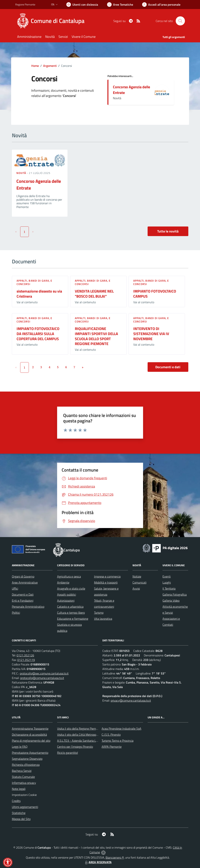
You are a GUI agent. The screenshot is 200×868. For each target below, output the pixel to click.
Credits (16, 801)
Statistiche (19, 813)
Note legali (19, 789)
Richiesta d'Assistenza (26, 765)
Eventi (167, 576)
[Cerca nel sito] (180, 21)
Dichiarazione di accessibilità (29, 735)
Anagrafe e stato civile (71, 588)
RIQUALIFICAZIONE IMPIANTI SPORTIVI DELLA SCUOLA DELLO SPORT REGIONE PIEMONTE (96, 336)
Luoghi (167, 582)
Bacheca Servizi (22, 771)
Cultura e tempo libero (71, 613)
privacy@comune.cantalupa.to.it (131, 700)
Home (35, 66)
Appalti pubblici (67, 594)
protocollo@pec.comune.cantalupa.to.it (44, 673)
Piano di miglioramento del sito (31, 741)
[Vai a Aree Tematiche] (120, 5)
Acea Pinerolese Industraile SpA (121, 729)
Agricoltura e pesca (69, 576)
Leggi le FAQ (20, 747)
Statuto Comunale (23, 777)
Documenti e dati (168, 367)
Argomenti (50, 66)
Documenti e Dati (23, 594)
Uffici (15, 588)
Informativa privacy (24, 783)
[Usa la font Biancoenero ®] (82, 5)
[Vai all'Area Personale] (161, 5)
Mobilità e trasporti (106, 582)
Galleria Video (171, 601)
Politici (16, 613)
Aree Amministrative (25, 582)
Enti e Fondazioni (23, 601)
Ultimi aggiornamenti (25, 807)
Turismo (99, 613)
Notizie (137, 576)
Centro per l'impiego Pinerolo (75, 747)
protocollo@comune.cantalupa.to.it (42, 678)
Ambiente (63, 582)
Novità (22, 173)
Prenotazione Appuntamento (30, 753)
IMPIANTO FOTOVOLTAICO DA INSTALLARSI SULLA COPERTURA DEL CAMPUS (38, 334)
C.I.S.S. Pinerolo (111, 735)
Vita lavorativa (103, 619)
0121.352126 (25, 655)
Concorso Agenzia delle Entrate (131, 90)
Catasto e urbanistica (70, 607)
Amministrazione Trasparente (30, 729)
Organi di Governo (23, 576)
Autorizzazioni (66, 601)
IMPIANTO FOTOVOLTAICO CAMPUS (155, 294)
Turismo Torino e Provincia (118, 741)
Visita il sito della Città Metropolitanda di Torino (86, 735)
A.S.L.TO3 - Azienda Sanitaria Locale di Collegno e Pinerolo (94, 741)
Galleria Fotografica (175, 594)
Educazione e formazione (73, 619)
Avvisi (136, 588)
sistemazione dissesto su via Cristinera (39, 294)
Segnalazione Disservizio (27, 759)
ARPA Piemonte (112, 747)
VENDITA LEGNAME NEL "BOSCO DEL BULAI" (94, 294)
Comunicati (139, 582)
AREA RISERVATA (98, 862)
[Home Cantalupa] (52, 21)
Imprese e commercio (107, 576)
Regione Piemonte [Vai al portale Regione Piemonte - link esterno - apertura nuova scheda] (25, 4)
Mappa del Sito (21, 819)
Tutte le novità (168, 231)
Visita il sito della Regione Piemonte (79, 729)
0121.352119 (26, 660)
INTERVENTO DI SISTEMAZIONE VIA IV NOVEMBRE (151, 334)
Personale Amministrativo (28, 607)
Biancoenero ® (115, 857)
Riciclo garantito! (68, 753)
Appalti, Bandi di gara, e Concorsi (34, 282)
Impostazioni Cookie (24, 795)
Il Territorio (169, 588)
